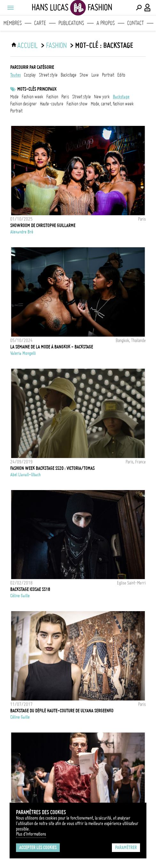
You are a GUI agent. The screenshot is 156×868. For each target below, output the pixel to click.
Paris (65, 97)
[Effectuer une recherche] (139, 8)
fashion (52, 97)
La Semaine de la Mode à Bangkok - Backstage (52, 347)
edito (121, 75)
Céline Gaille (20, 596)
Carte (40, 23)
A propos (106, 23)
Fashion (56, 45)
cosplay (30, 75)
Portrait (16, 111)
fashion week (32, 97)
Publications (71, 23)
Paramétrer (126, 848)
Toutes (16, 75)
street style (48, 75)
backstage (69, 75)
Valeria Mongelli (23, 353)
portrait (108, 75)
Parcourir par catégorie (32, 67)
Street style (82, 97)
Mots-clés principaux (37, 89)
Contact (136, 23)
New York (102, 97)
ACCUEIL (27, 45)
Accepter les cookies (38, 848)
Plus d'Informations (31, 834)
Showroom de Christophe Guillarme (43, 225)
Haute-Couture (52, 104)
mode (14, 97)
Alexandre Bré (22, 232)
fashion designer (23, 104)
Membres (13, 23)
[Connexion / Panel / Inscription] (148, 8)
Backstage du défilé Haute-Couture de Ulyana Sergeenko (62, 711)
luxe (95, 75)
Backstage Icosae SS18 (30, 589)
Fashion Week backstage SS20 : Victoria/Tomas (52, 468)
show (84, 75)
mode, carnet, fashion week (112, 104)
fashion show (77, 104)
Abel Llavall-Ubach (25, 475)
